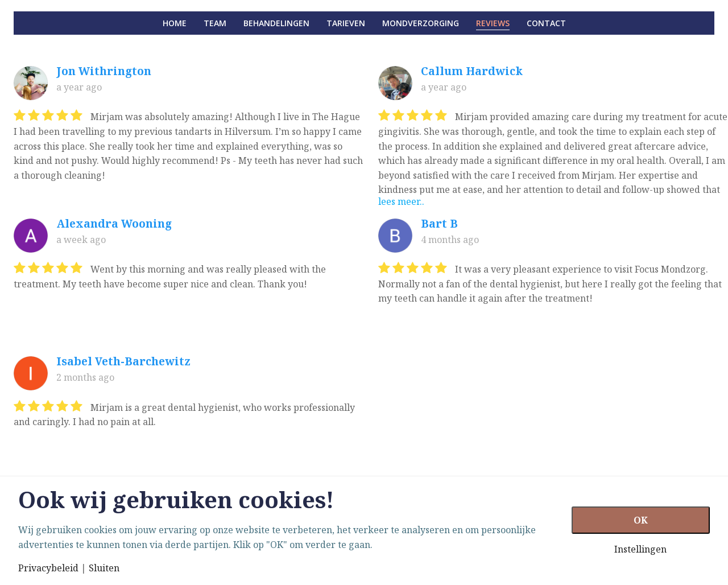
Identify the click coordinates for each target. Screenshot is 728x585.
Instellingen (640, 549)
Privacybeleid (48, 568)
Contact (546, 23)
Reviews (493, 23)
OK (641, 520)
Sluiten (104, 568)
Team (215, 23)
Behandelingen (276, 23)
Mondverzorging (421, 23)
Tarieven (346, 23)
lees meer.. (401, 201)
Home (175, 23)
